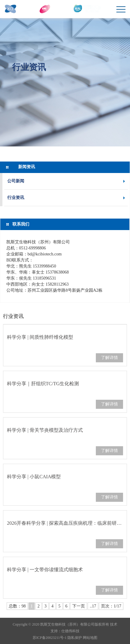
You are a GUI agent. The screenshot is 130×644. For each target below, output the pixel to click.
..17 (93, 606)
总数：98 (17, 606)
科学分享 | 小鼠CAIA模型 (34, 477)
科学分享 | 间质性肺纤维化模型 (40, 337)
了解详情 (109, 358)
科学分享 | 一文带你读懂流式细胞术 (45, 570)
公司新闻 (16, 181)
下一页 (79, 606)
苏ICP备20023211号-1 (50, 638)
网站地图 (90, 638)
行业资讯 (29, 67)
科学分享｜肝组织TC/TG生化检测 (43, 384)
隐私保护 (75, 638)
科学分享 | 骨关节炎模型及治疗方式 (45, 430)
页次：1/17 (111, 606)
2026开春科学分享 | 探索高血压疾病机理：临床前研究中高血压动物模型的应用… (65, 523)
